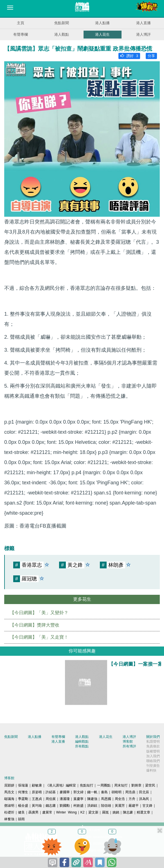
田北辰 (144, 792)
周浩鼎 (130, 792)
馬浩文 (9, 792)
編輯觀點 (82, 742)
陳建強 (92, 799)
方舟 (132, 799)
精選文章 (143, 812)
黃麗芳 (120, 806)
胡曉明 (116, 792)
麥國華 (65, 792)
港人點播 (102, 23)
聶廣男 (33, 812)
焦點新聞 (62, 23)
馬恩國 (106, 799)
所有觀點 (82, 746)
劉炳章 (136, 785)
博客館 (128, 742)
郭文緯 (78, 792)
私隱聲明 (153, 742)
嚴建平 (134, 806)
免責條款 (153, 746)
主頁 (21, 23)
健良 (21, 812)
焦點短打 (87, 785)
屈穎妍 (9, 785)
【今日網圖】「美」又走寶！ (39, 637)
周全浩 (120, 799)
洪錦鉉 (92, 806)
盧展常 (47, 812)
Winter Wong (67, 812)
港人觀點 (62, 34)
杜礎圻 (9, 812)
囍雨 (21, 819)
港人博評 (143, 34)
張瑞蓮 (23, 785)
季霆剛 (23, 799)
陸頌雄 (106, 806)
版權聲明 (153, 751)
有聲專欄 (21, 34)
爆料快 (151, 770)
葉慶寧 (78, 799)
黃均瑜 (37, 806)
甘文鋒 (147, 806)
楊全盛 (23, 806)
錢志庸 (51, 806)
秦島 (104, 792)
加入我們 (153, 756)
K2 (83, 812)
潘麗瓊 (65, 799)
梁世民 (150, 785)
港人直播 (143, 23)
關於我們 (153, 737)
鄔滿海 (9, 799)
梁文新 (93, 812)
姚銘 (116, 812)
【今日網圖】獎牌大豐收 (35, 625)
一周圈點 (104, 785)
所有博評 (129, 746)
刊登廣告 (153, 766)
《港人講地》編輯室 (61, 785)
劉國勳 (65, 806)
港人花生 (102, 34)
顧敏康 (37, 785)
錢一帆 (92, 792)
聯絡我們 (153, 761)
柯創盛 (78, 806)
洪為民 (144, 799)
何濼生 (23, 792)
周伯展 (51, 799)
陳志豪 (128, 812)
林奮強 (9, 819)
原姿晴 (37, 792)
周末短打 (121, 785)
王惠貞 (37, 799)
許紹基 (51, 792)
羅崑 (105, 812)
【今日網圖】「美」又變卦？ (39, 613)
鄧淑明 (9, 806)
